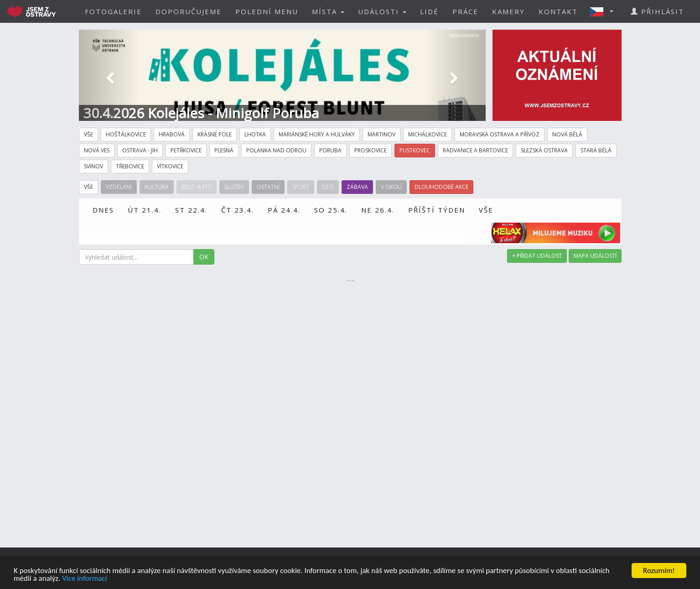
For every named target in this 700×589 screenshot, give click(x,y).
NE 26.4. (378, 210)
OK (204, 257)
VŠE (486, 210)
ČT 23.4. (238, 210)
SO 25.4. (331, 210)
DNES (103, 210)
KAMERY (508, 11)
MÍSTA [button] (328, 11)
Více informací (84, 579)
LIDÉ (429, 11)
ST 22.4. (191, 210)
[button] (604, 11)
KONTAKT (558, 11)
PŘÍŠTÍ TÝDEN (437, 210)
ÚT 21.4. (145, 210)
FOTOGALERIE (113, 11)
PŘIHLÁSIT (657, 11)
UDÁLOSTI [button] (382, 11)
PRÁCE (465, 11)
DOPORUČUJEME (189, 11)
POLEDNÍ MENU (267, 11)
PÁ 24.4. (284, 210)
